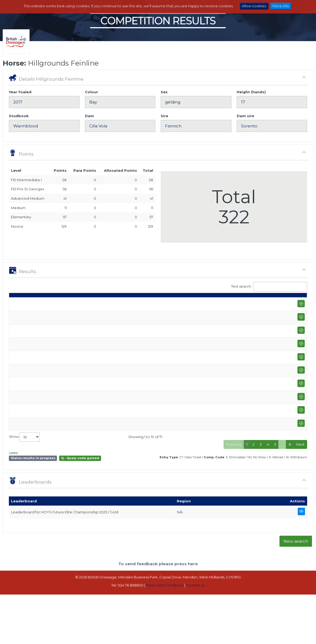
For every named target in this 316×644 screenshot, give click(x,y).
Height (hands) (251, 92)
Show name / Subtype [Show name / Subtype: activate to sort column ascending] (56, 302)
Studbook (19, 116)
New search (296, 591)
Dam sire (245, 116)
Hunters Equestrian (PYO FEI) (59, 424)
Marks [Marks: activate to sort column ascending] (196, 302)
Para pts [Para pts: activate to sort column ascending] (266, 300)
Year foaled (20, 92)
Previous (234, 494)
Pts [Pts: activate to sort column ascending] (249, 302)
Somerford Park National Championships (70, 451)
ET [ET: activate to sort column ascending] (283, 302)
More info (281, 6)
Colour (91, 92)
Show (24, 487)
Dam (89, 116)
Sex (164, 92)
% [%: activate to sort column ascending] (212, 302)
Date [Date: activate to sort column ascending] (16, 302)
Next (300, 494)
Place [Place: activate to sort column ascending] (231, 302)
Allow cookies (254, 6)
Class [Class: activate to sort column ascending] (151, 302)
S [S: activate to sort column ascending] (179, 302)
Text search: (269, 287)
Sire (164, 116)
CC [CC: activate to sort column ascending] (297, 302)
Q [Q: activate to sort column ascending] (167, 302)
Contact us (195, 635)
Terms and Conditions (165, 635)
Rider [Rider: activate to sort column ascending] (128, 302)
